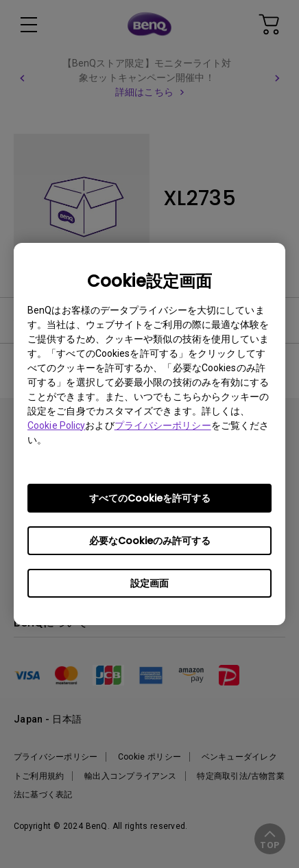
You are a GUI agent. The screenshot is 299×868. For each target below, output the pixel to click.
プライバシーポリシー (163, 425)
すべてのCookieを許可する (150, 498)
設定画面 (149, 583)
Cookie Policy (56, 425)
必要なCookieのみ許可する (150, 541)
